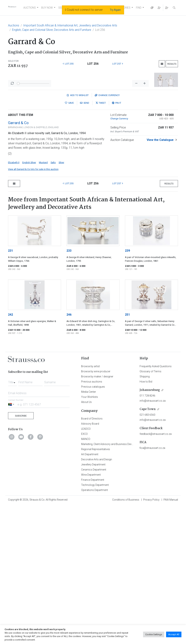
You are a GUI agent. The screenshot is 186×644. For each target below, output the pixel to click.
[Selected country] (12, 494)
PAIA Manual (171, 589)
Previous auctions (92, 471)
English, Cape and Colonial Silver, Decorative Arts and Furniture (52, 30)
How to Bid (146, 471)
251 (127, 404)
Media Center (89, 481)
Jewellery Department (93, 554)
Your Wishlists (90, 486)
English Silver (29, 252)
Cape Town (148, 498)
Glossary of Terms (150, 461)
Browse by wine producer (96, 461)
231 (11, 340)
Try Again (115, 10)
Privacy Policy (151, 589)
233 (69, 340)
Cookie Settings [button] (154, 634)
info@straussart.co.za (153, 490)
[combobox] (12, 471)
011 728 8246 (147, 485)
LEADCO (86, 518)
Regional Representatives (96, 538)
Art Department (90, 544)
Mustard (43, 252)
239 (127, 340)
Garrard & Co (18, 212)
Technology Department (95, 574)
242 (11, 404)
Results (172, 64)
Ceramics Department (94, 559)
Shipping (145, 466)
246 (69, 404)
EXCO (84, 523)
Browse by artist (90, 456)
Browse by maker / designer (97, 466)
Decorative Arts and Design (97, 549)
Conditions (126, 589)
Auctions (14, 25)
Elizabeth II (14, 252)
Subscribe (21, 505)
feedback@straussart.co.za (156, 523)
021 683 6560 (147, 504)
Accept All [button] (174, 634)
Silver (61, 252)
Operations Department (94, 579)
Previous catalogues (93, 476)
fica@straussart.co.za (152, 537)
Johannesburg (150, 479)
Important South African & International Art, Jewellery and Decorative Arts (70, 25)
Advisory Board (90, 513)
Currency (107, 185)
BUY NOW (47, 8)
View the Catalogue (160, 229)
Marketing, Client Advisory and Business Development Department (119, 533)
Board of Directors (92, 508)
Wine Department (91, 564)
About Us (86, 491)
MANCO (86, 528)
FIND (139, 8)
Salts (53, 252)
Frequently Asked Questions (156, 456)
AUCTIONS (30, 8)
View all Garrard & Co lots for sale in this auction (33, 258)
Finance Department (93, 569)
